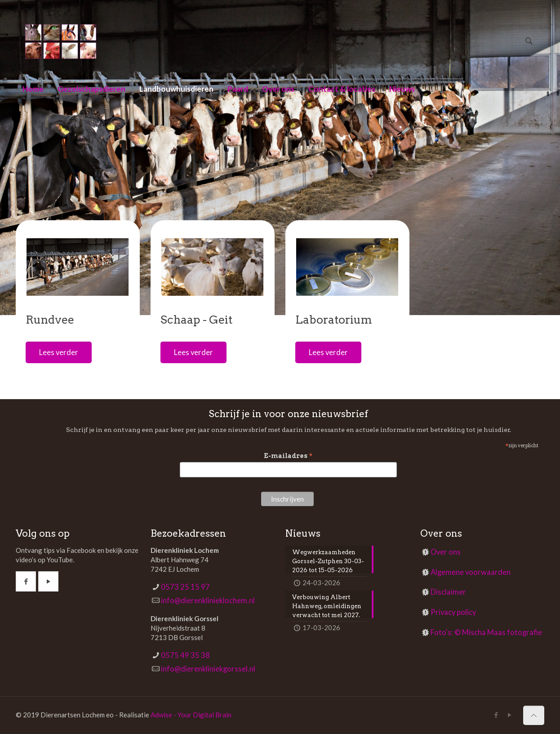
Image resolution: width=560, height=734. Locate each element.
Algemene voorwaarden (471, 572)
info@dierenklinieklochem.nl (208, 601)
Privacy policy (453, 612)
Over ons (446, 552)
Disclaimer (448, 592)
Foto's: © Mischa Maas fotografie (486, 632)
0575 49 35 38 (185, 655)
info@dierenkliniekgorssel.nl (208, 669)
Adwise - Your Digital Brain (191, 715)
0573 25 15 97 (185, 587)
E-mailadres (288, 456)
